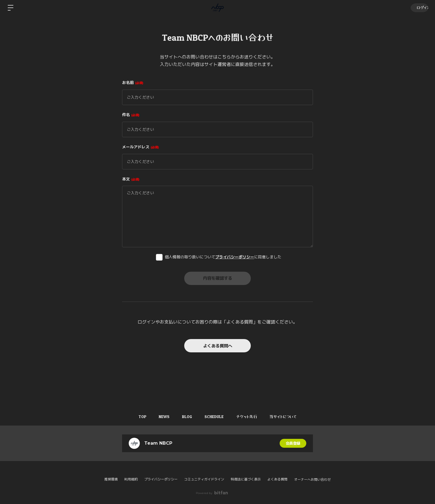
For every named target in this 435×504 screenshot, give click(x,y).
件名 (131, 115)
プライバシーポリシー (235, 257)
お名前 (133, 83)
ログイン (419, 8)
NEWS (162, 417)
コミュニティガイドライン (204, 479)
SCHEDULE (215, 417)
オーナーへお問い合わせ (312, 480)
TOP (139, 417)
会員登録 (293, 443)
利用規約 (131, 479)
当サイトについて (287, 417)
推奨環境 (111, 479)
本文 (131, 179)
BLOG (186, 417)
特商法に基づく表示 (246, 479)
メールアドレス (141, 147)
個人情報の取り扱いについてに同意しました (223, 257)
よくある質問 (277, 479)
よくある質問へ (217, 346)
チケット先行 (249, 417)
